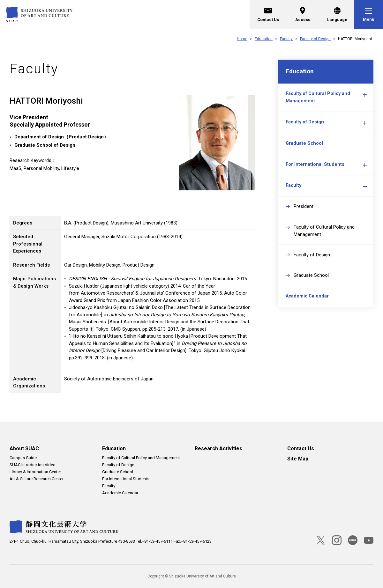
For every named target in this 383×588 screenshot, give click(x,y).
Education (264, 39)
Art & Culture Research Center (37, 479)
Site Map (298, 459)
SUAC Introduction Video (33, 465)
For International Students (315, 172)
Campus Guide (23, 458)
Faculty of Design (315, 39)
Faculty (286, 39)
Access (303, 14)
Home (242, 39)
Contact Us (268, 14)
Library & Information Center (35, 472)
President (304, 216)
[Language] (337, 14)
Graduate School (305, 149)
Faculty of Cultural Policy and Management (319, 100)
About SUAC (24, 448)
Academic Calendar (308, 308)
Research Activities (218, 448)
